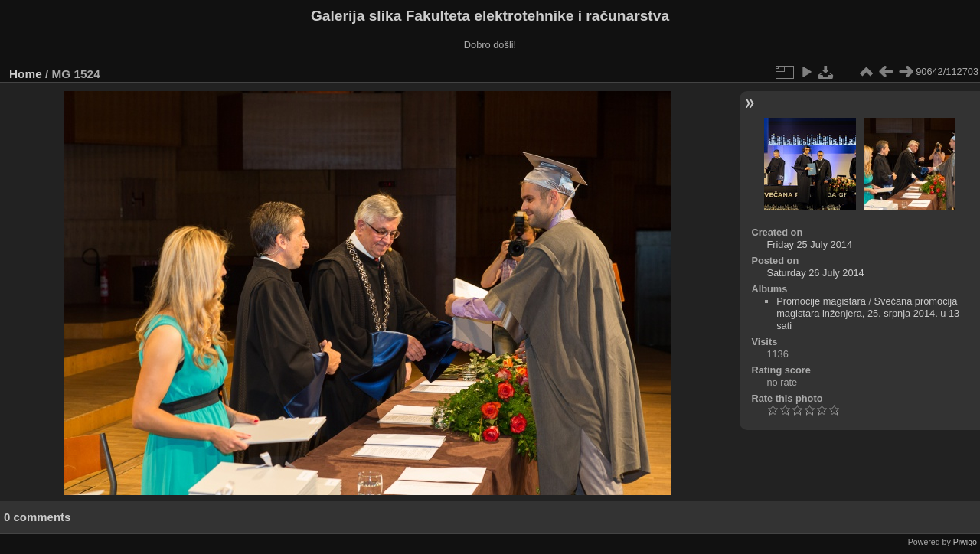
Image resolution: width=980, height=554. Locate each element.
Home (26, 74)
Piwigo (965, 542)
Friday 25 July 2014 (809, 244)
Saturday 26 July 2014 (815, 273)
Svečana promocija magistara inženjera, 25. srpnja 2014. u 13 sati (868, 313)
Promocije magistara (821, 301)
